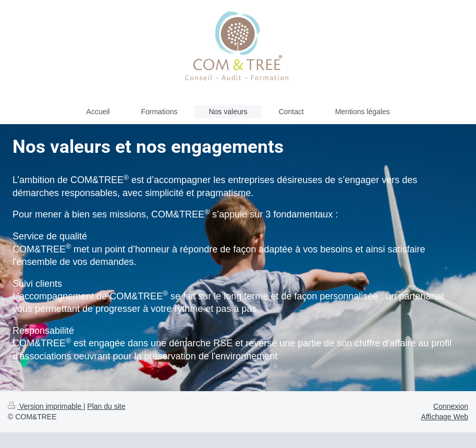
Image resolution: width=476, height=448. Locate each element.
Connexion (451, 406)
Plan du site (106, 406)
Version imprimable (46, 406)
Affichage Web (444, 417)
